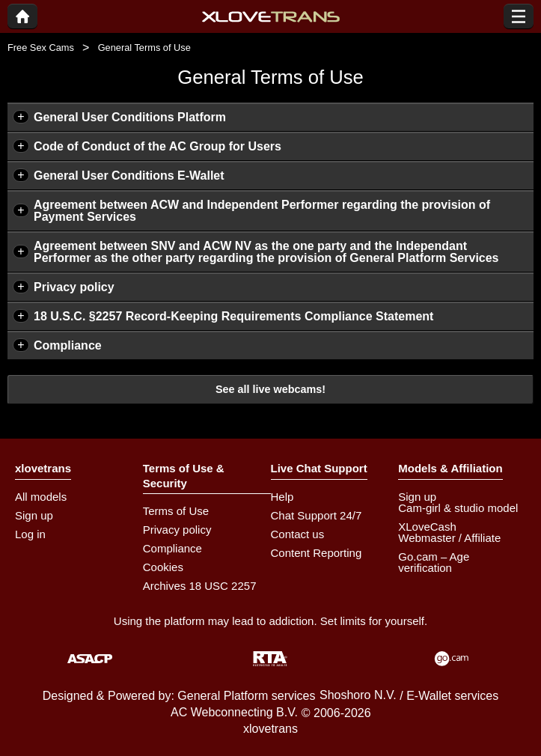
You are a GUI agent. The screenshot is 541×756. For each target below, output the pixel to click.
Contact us (298, 534)
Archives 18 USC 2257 (200, 586)
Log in (30, 534)
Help (282, 497)
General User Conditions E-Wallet (129, 176)
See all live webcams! (270, 389)
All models (41, 497)
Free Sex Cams (41, 48)
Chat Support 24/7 (317, 515)
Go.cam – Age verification (434, 562)
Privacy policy (74, 287)
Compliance (68, 345)
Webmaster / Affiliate (449, 538)
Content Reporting (317, 553)
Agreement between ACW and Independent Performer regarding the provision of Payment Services (262, 211)
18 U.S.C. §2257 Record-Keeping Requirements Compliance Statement (233, 316)
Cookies (163, 567)
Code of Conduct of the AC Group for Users (158, 146)
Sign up (34, 515)
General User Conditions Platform (130, 117)
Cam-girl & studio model (458, 508)
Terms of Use (176, 511)
